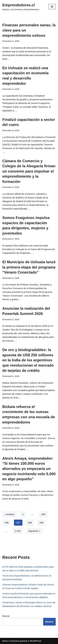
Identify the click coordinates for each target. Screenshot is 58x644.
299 (41, 523)
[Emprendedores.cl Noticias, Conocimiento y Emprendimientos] (21, 7)
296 (7, 523)
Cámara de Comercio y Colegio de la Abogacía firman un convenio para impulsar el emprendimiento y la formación (29, 171)
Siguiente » (34, 531)
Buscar (6, 616)
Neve (5, 641)
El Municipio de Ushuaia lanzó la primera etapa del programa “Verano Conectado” (29, 267)
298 (30, 523)
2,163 (18, 531)
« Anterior (10, 514)
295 (43, 514)
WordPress (36, 641)
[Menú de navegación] (52, 7)
